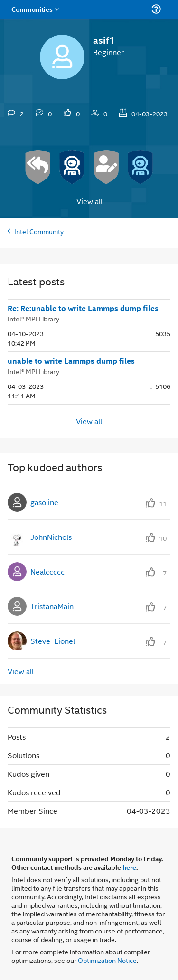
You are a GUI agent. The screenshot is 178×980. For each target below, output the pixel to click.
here (129, 867)
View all (89, 201)
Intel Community (39, 231)
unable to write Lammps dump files (71, 361)
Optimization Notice (107, 960)
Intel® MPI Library (33, 318)
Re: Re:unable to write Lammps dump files (83, 308)
